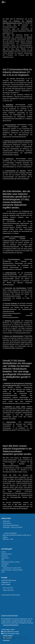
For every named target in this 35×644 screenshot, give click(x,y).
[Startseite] (4, 566)
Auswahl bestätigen (21, 638)
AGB (3, 560)
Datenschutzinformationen (11, 625)
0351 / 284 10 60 (8, 588)
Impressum (5, 556)
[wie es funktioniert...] (11, 562)
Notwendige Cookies (8, 630)
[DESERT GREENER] (10, 533)
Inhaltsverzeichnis (7, 554)
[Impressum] (5, 640)
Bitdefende (6, 521)
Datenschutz (5, 558)
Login (3, 572)
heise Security (7, 523)
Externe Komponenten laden (11, 634)
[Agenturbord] (5, 564)
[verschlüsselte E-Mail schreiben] (11, 595)
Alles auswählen (8, 638)
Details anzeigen (8, 636)
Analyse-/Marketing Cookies (11, 632)
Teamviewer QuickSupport (11, 525)
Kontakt (4, 552)
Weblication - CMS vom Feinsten (13, 527)
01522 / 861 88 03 (8, 590)
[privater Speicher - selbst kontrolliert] (12, 570)
